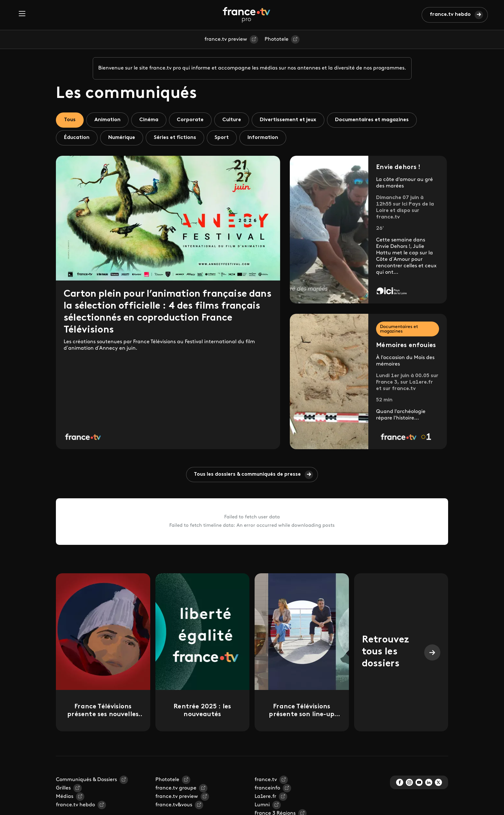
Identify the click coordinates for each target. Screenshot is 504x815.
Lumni (262, 805)
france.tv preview (226, 39)
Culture (232, 120)
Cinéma (149, 120)
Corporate (190, 120)
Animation (107, 120)
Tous (70, 120)
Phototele (277, 39)
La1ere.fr (265, 797)
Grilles (63, 788)
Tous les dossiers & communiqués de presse (248, 474)
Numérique (122, 138)
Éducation (77, 138)
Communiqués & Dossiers (86, 780)
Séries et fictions (175, 138)
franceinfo (267, 788)
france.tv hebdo (450, 15)
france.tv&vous (174, 805)
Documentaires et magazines (372, 120)
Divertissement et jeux (288, 120)
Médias (65, 797)
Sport (222, 138)
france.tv (266, 780)
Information (263, 138)
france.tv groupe (176, 788)
